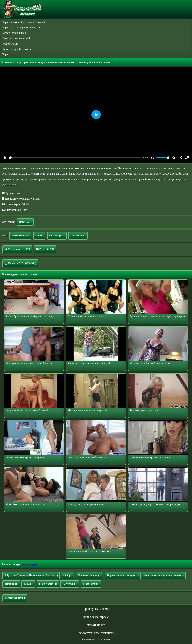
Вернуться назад (15, 598)
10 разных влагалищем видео (164, 575)
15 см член (91, 584)
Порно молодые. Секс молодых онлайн (24, 22)
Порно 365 (25, 222)
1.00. (68, 575)
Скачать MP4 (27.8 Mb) (20, 263)
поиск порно (30, 564)
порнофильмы (10, 44)
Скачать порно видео (14, 33)
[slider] (75, 158)
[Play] (5, 158)
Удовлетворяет (20, 236)
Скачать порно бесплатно (16, 49)
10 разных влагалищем (123, 575)
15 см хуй (70, 584)
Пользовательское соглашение (96, 633)
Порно (6, 54)
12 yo (28, 584)
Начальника (78, 236)
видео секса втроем (96, 617)
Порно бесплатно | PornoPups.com (21, 28)
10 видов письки (90, 575)
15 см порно (48, 584)
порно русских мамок (96, 609)
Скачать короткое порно (96, 639)
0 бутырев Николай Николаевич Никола (31, 575)
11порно (11, 584)
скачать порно (96, 625)
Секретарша (57, 236)
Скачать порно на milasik (16, 38)
